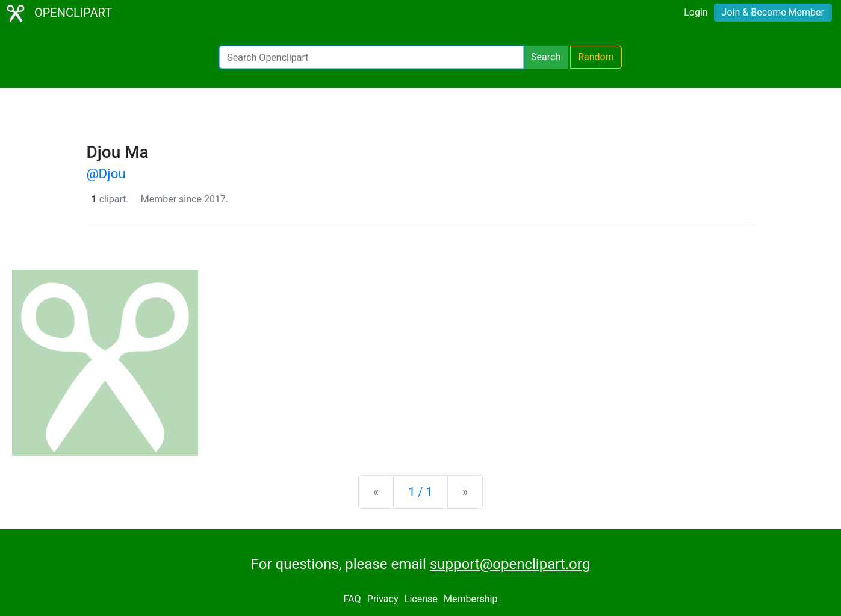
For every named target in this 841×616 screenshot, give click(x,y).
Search (546, 57)
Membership (470, 599)
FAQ (352, 599)
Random (596, 57)
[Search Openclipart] (371, 57)
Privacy (383, 599)
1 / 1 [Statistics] (420, 492)
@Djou (106, 173)
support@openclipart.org (510, 564)
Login (696, 12)
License (421, 599)
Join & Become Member (773, 12)
